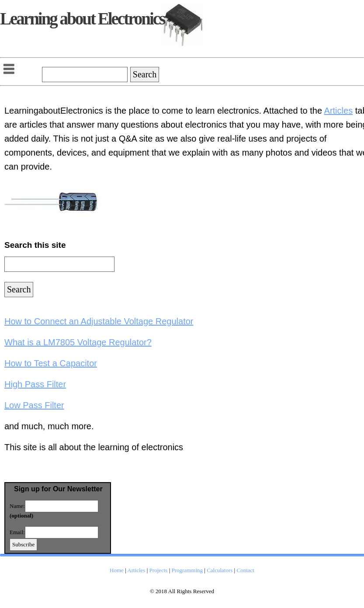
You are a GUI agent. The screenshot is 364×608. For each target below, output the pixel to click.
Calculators (220, 570)
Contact (245, 570)
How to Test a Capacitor (51, 363)
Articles (339, 111)
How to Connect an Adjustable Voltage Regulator (99, 321)
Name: (17, 506)
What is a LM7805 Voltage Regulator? (78, 342)
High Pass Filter (35, 384)
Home (117, 570)
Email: (17, 532)
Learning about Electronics (82, 19)
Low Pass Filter (34, 405)
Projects (159, 570)
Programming (187, 570)
